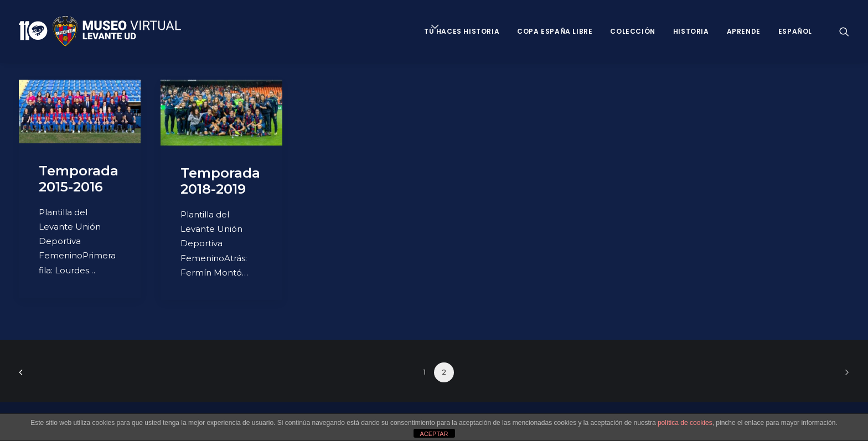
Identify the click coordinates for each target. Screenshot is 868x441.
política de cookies (685, 423)
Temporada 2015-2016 (79, 179)
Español (795, 31)
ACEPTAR (434, 434)
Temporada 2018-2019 (220, 181)
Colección (632, 31)
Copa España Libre (555, 31)
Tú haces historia (462, 31)
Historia (691, 31)
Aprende (744, 31)
